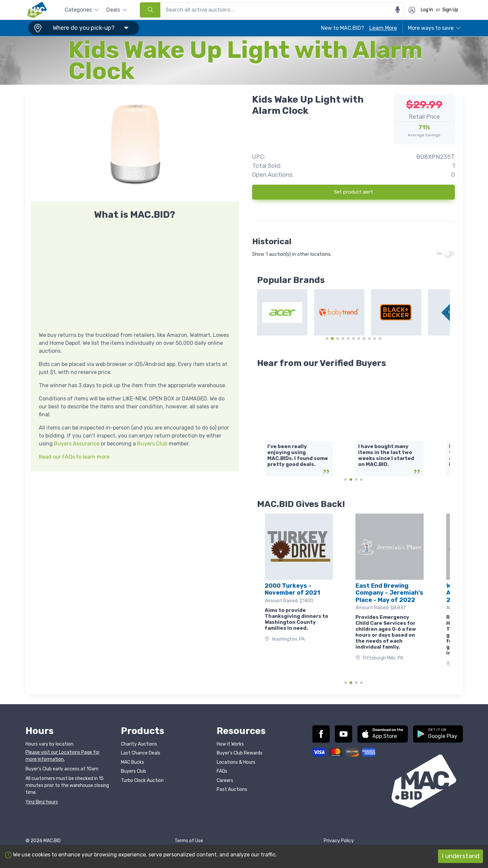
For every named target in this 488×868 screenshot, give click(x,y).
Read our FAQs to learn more (74, 457)
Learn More (383, 28)
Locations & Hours (236, 762)
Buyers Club (152, 444)
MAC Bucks (133, 762)
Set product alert (353, 192)
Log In (427, 10)
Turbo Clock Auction (142, 780)
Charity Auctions (139, 744)
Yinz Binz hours (42, 802)
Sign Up (450, 10)
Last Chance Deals (141, 753)
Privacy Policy (339, 841)
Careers (225, 780)
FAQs (222, 771)
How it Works (230, 744)
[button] (82, 28)
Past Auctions (232, 789)
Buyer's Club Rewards (240, 753)
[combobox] (272, 10)
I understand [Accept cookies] (461, 856)
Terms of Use (189, 841)
